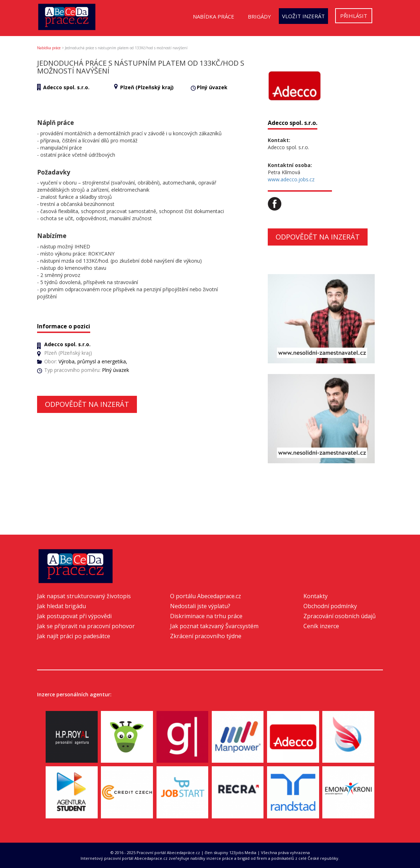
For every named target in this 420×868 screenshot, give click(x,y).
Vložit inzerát (303, 16)
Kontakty (316, 596)
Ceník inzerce (321, 626)
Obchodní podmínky (330, 606)
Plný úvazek (212, 87)
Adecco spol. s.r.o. (66, 87)
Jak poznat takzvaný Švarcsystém (214, 626)
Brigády (259, 16)
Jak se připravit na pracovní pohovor (86, 626)
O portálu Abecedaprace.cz (206, 596)
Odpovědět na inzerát (87, 404)
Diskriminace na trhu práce (206, 616)
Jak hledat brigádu (62, 606)
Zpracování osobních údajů (340, 616)
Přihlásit (354, 16)
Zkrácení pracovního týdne (206, 636)
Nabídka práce (214, 16)
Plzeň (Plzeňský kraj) (147, 87)
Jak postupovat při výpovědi (74, 616)
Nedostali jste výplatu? (200, 606)
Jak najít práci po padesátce (74, 636)
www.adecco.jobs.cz (291, 179)
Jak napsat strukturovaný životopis (84, 596)
